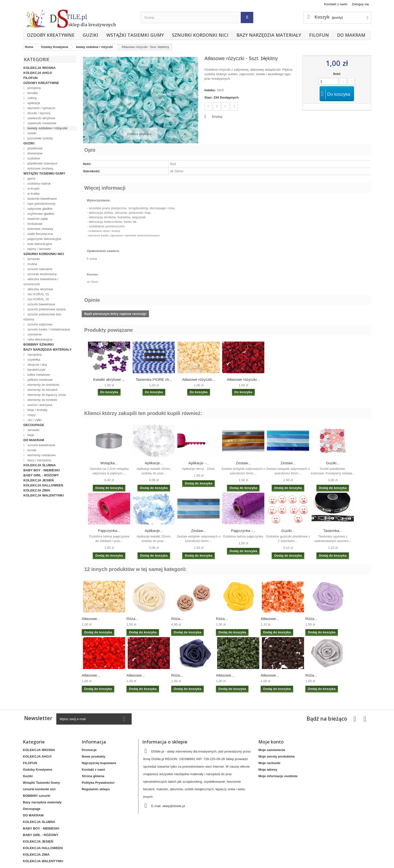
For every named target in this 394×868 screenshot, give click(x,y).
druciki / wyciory (39, 113)
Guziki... (333, 463)
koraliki (32, 93)
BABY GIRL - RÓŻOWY (41, 475)
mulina (32, 264)
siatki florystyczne (40, 234)
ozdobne (33, 158)
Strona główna (93, 776)
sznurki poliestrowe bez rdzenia (42, 317)
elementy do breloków (43, 385)
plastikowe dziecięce (42, 163)
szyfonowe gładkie (40, 214)
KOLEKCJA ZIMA (37, 490)
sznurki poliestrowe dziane (46, 309)
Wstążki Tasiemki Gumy (135, 35)
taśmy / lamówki (39, 249)
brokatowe (35, 224)
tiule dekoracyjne (39, 244)
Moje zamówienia (272, 750)
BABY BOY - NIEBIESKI (42, 470)
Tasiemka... (333, 531)
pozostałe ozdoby (40, 138)
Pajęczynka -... (243, 531)
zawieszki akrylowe (41, 118)
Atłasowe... (91, 619)
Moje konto (271, 742)
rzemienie (34, 334)
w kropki (33, 189)
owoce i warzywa (39, 405)
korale (32, 450)
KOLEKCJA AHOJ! (38, 73)
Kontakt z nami (336, 4)
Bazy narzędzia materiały (269, 35)
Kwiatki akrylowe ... (109, 379)
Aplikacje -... (199, 463)
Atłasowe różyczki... (199, 379)
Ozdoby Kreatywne (51, 35)
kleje (30, 435)
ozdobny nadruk (39, 183)
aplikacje (33, 103)
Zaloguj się (360, 4)
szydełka (33, 360)
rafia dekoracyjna (40, 339)
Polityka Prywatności (98, 783)
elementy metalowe (41, 455)
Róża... (132, 619)
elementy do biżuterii (42, 390)
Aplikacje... (154, 463)
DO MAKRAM (351, 35)
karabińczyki (36, 370)
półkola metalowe (40, 380)
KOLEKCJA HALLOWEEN (43, 485)
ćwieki (32, 133)
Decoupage (34, 425)
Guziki (90, 35)
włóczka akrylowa (40, 289)
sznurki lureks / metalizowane (48, 329)
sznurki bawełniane (41, 304)
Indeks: (210, 90)
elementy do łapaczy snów (46, 395)
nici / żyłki (34, 420)
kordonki (33, 259)
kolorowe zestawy (40, 168)
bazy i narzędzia (39, 460)
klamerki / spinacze (41, 108)
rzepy (31, 415)
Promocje (89, 750)
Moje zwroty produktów (276, 756)
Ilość (337, 74)
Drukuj (217, 117)
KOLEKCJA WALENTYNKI (44, 495)
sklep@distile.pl (174, 806)
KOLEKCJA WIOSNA (39, 68)
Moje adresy (268, 770)
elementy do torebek (42, 400)
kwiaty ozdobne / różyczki (47, 128)
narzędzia (34, 355)
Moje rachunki (269, 763)
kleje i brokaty (37, 410)
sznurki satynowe (40, 324)
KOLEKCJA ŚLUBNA (40, 465)
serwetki (33, 430)
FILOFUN (319, 35)
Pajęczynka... (109, 531)
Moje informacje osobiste (278, 776)
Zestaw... (243, 463)
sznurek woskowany (42, 274)
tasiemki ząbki (37, 219)
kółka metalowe (38, 375)
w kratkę (33, 194)
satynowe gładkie (40, 209)
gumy (31, 178)
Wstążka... (109, 463)
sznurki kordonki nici (200, 35)
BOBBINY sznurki (39, 344)
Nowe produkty (93, 756)
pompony (34, 88)
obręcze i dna (37, 365)
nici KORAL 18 (38, 299)
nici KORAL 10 (38, 294)
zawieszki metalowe (42, 123)
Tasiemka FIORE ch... (154, 379)
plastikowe (35, 148)
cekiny (32, 98)
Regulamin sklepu (96, 789)
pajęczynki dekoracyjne (44, 239)
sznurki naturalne (40, 269)
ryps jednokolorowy (41, 204)
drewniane (35, 153)
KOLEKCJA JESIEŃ (39, 480)
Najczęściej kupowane (99, 763)
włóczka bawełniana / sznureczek (41, 282)
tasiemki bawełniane (42, 199)
